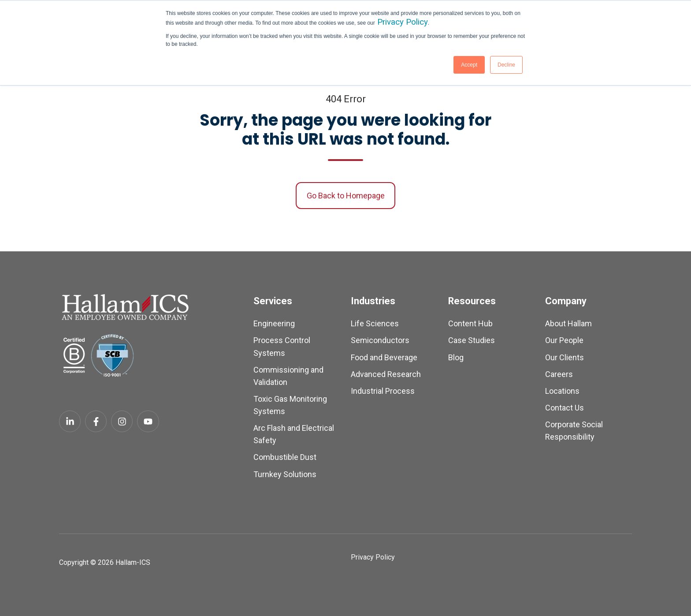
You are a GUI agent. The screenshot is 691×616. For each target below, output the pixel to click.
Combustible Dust (285, 457)
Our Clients (565, 357)
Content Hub (470, 323)
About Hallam (568, 323)
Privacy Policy (403, 22)
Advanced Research (386, 374)
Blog (456, 357)
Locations (562, 391)
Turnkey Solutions (285, 474)
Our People (564, 340)
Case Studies (472, 340)
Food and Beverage (384, 357)
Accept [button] (469, 65)
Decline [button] (506, 65)
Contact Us (565, 408)
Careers (559, 374)
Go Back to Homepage (346, 196)
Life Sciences (375, 323)
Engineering (274, 323)
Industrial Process (383, 391)
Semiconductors (380, 340)
